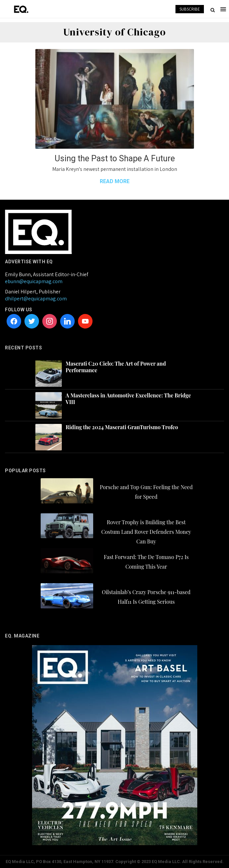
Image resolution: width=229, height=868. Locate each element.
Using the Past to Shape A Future (115, 158)
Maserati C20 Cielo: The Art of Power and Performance (116, 367)
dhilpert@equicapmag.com (36, 299)
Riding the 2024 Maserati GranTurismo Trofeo (122, 427)
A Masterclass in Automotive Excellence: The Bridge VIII (128, 399)
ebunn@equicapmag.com (34, 281)
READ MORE (115, 181)
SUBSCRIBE (190, 9)
